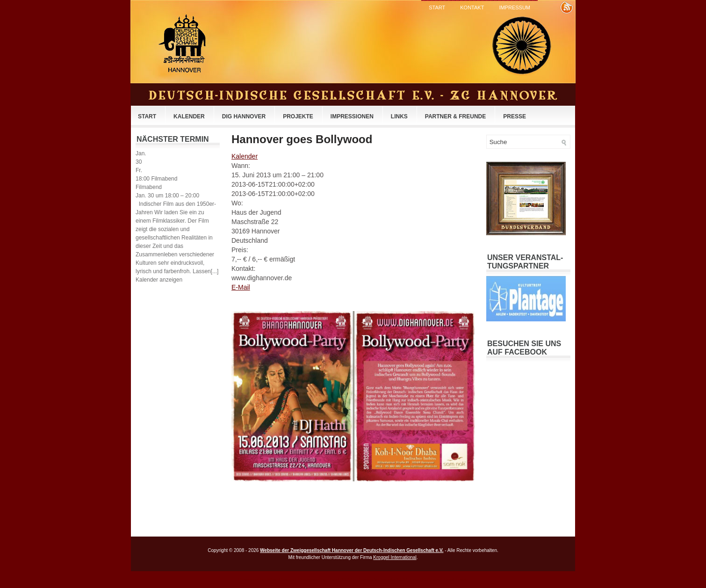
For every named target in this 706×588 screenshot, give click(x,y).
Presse (515, 116)
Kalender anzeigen (159, 280)
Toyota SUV (393, 580)
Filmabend (149, 187)
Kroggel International (395, 557)
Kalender (189, 116)
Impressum (515, 7)
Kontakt (472, 7)
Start (437, 7)
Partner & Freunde (455, 116)
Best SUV (341, 580)
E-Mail (241, 287)
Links (399, 116)
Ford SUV (421, 580)
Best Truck (455, 580)
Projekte (298, 116)
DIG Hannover (244, 116)
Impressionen (352, 116)
